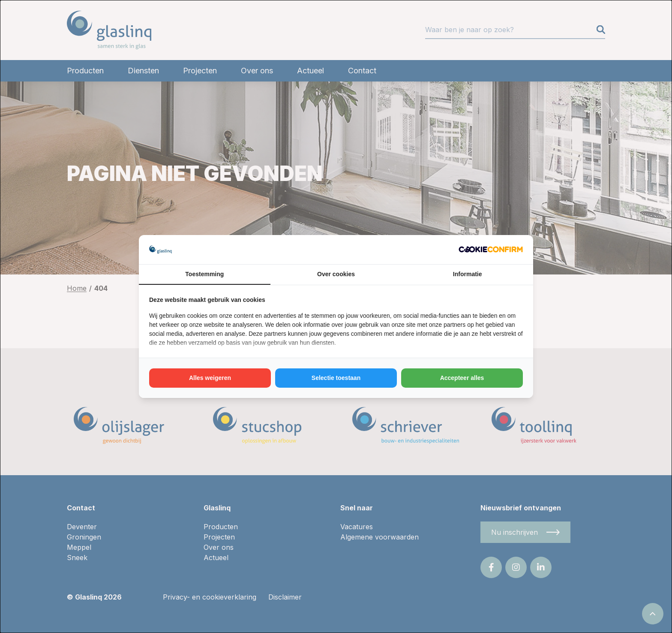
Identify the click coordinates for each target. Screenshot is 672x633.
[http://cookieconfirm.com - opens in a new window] (491, 249)
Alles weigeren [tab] (210, 378)
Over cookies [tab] (336, 274)
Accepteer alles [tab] (462, 378)
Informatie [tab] (468, 274)
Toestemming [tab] (204, 274)
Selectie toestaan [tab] (336, 378)
